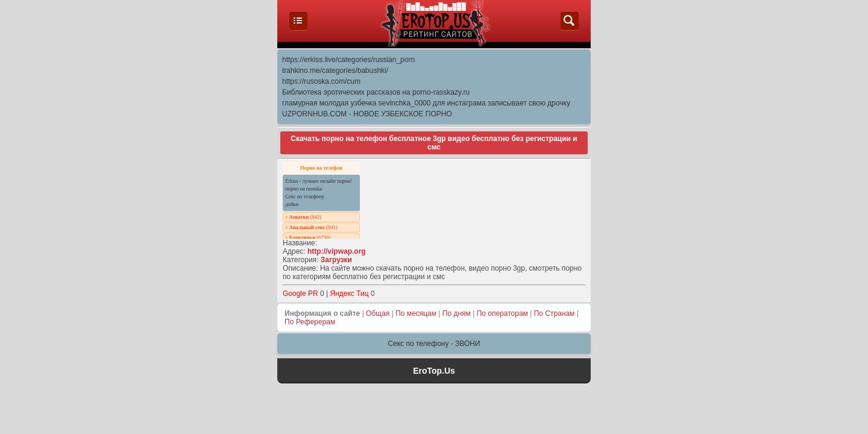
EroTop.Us (434, 371)
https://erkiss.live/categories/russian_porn (348, 60)
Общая (378, 313)
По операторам (502, 313)
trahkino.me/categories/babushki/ (335, 71)
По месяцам (416, 313)
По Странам (555, 313)
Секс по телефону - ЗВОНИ (434, 344)
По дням (457, 313)
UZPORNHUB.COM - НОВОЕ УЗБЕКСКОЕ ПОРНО (367, 114)
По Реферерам (310, 322)
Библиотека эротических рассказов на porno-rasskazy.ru (376, 92)
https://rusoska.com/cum (321, 81)
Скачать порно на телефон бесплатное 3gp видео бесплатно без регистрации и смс (434, 143)
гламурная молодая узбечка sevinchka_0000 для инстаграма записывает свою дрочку (426, 103)
